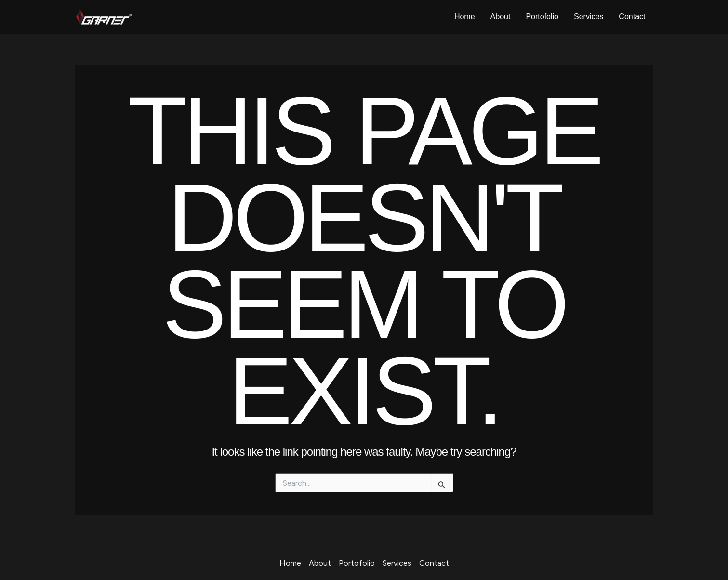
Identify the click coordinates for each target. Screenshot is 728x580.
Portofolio (542, 17)
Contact (632, 17)
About (501, 17)
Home (465, 17)
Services (589, 17)
